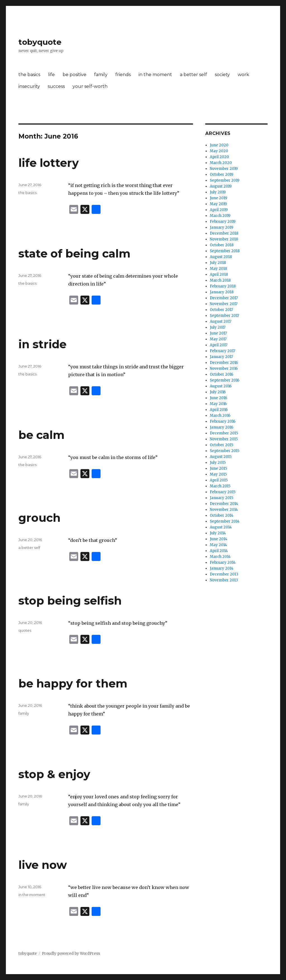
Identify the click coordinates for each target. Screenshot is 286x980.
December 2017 (224, 298)
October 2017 (221, 310)
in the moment (155, 75)
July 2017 (218, 327)
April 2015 (219, 480)
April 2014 (219, 551)
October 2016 (221, 374)
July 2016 (218, 392)
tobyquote (40, 42)
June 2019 (218, 198)
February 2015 (223, 492)
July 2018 (218, 263)
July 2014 (218, 533)
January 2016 (221, 427)
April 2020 (219, 157)
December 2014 (224, 504)
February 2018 (223, 286)
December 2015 (224, 433)
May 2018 (218, 269)
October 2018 (222, 245)
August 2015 (221, 457)
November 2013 (224, 580)
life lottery (49, 163)
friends (123, 75)
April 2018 (219, 274)
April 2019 (219, 210)
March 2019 (220, 216)
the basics (29, 75)
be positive (74, 75)
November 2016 (224, 369)
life (51, 75)
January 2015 (221, 498)
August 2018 (221, 257)
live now (43, 865)
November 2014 (224, 510)
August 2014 (221, 527)
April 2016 (219, 410)
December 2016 (224, 363)
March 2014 (220, 557)
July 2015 (218, 463)
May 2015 (218, 474)
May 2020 (219, 151)
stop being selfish (70, 601)
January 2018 (222, 292)
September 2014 (225, 521)
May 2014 (218, 545)
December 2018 (224, 233)
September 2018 (225, 251)
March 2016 (220, 416)
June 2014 (219, 539)
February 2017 (222, 351)
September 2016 (225, 380)
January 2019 (221, 227)
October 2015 (221, 445)
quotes (25, 630)
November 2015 (224, 439)
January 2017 (221, 357)
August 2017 (221, 321)
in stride (42, 344)
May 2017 (218, 339)
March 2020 (221, 163)
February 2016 (223, 421)
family (101, 75)
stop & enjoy (54, 774)
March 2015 (220, 486)
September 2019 (225, 180)
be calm (41, 435)
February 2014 (223, 562)
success (56, 86)
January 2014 (222, 568)
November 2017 (224, 304)
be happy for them (73, 683)
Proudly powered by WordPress (71, 954)
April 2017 (219, 345)
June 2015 (218, 468)
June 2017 (218, 333)
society (222, 75)
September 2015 (225, 451)
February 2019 (223, 222)
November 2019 (224, 169)
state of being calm (74, 253)
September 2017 (224, 316)
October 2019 (221, 175)
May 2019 (218, 204)
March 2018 (220, 280)
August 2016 (221, 386)
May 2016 (218, 404)
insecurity (29, 86)
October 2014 (222, 515)
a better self (193, 75)
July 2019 (218, 192)
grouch (40, 518)
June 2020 (219, 145)
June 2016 (218, 398)
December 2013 (224, 574)
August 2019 (221, 186)
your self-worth (90, 86)
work (243, 75)
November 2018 (224, 239)
